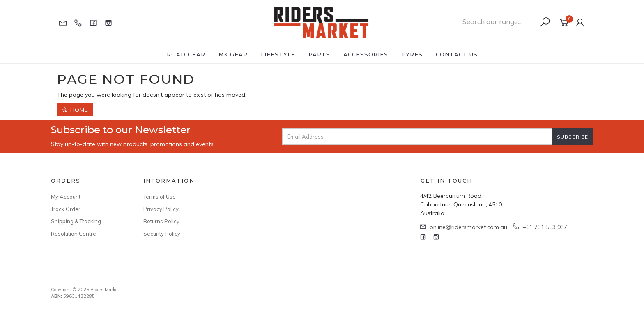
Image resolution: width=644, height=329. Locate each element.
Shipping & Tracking (76, 221)
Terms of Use (160, 197)
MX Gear (233, 54)
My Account (66, 197)
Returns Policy (161, 221)
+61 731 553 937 (545, 227)
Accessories (366, 54)
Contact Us (457, 54)
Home (75, 110)
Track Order (66, 209)
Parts (319, 54)
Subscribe (573, 137)
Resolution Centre (74, 234)
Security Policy (162, 234)
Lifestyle (278, 54)
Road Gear (186, 54)
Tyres (412, 54)
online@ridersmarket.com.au (468, 227)
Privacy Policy (161, 209)
